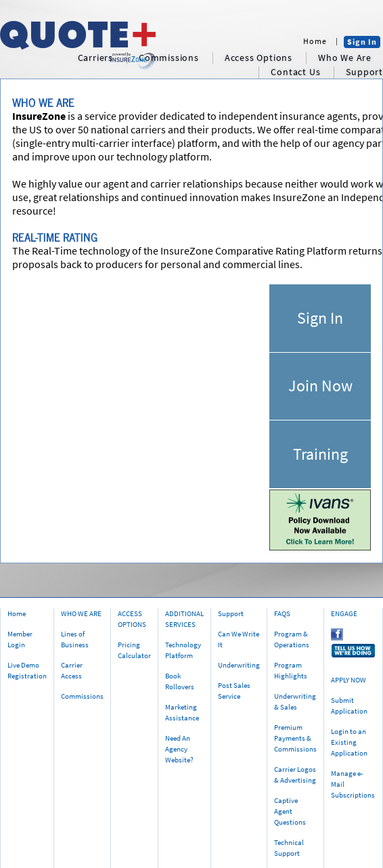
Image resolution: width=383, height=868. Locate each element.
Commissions (82, 696)
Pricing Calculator (134, 650)
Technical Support (289, 848)
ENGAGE (344, 613)
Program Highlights (291, 670)
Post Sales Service (234, 691)
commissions (169, 58)
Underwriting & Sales (295, 701)
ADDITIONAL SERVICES (184, 619)
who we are (345, 58)
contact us (295, 72)
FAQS (282, 613)
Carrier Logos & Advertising (295, 775)
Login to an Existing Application (349, 742)
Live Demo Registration (27, 670)
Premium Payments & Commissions (295, 738)
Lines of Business (75, 639)
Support (231, 613)
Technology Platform (183, 650)
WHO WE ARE (81, 613)
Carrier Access (72, 670)
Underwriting (239, 665)
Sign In (362, 42)
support (364, 72)
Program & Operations (292, 639)
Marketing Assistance (182, 712)
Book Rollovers (180, 681)
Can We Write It (239, 639)
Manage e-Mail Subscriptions (353, 784)
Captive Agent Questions (290, 811)
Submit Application (349, 706)
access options (258, 58)
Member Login (20, 639)
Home (315, 41)
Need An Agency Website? (179, 749)
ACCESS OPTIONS (132, 619)
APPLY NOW (348, 680)
